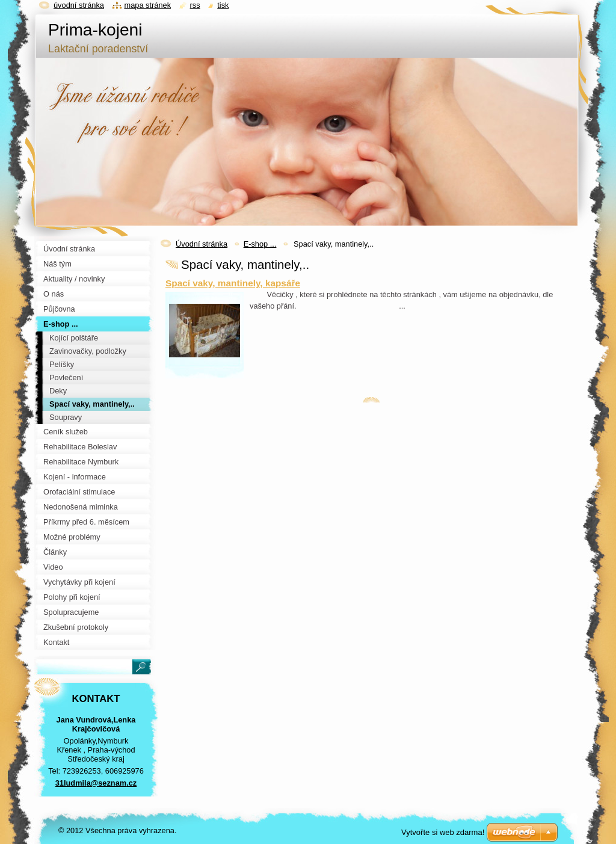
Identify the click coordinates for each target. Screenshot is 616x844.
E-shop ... (260, 244)
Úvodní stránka (202, 244)
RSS (195, 5)
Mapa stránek (148, 5)
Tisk (223, 5)
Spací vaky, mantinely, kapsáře (233, 283)
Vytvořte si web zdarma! (443, 832)
